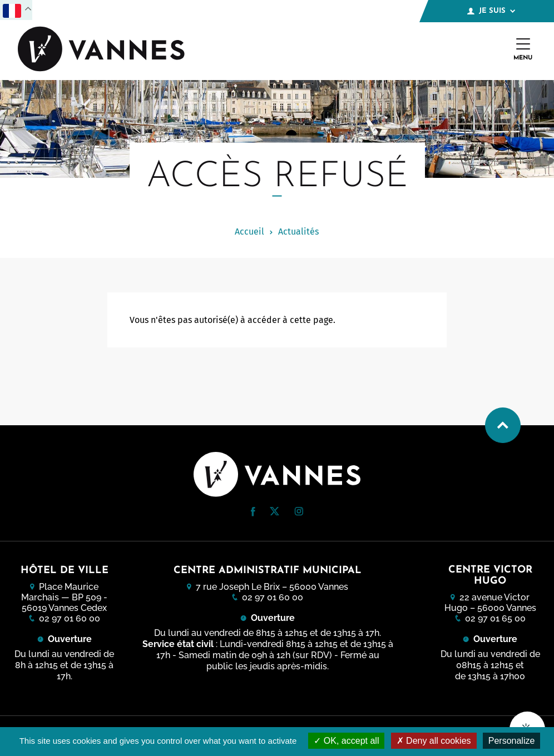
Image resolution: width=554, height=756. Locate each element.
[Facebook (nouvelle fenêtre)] (253, 513)
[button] (253, 512)
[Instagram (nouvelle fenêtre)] (299, 513)
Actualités (298, 232)
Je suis (491, 11)
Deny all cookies (434, 741)
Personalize (512, 741)
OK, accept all (346, 741)
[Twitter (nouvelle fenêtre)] (274, 512)
